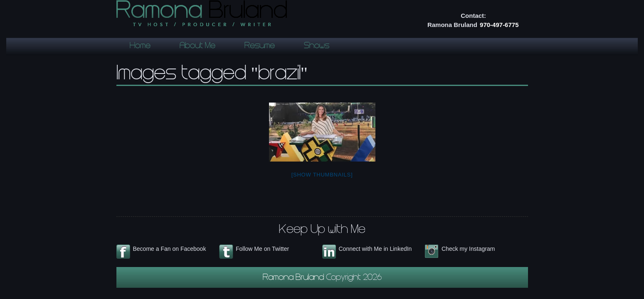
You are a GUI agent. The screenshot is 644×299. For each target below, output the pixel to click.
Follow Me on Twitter (262, 249)
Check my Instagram (468, 249)
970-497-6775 (499, 25)
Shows (317, 47)
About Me (197, 47)
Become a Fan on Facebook (170, 249)
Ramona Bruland (294, 278)
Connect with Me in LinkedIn (375, 249)
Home (140, 47)
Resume (260, 47)
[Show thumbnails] (322, 175)
